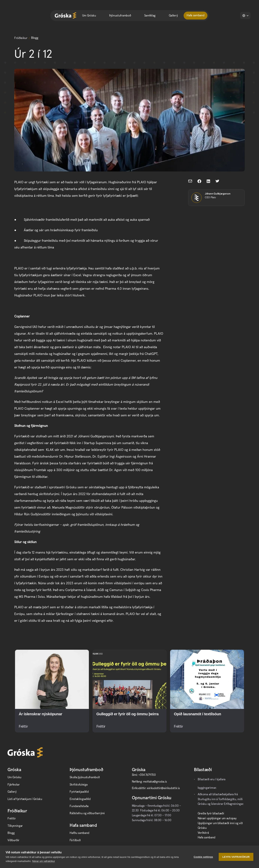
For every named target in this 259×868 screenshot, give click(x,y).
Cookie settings (203, 857)
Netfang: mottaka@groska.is (149, 782)
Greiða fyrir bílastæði (211, 813)
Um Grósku (89, 16)
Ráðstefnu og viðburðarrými (87, 813)
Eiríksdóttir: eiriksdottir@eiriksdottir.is (156, 788)
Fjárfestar (14, 785)
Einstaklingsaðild (80, 799)
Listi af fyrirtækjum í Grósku (25, 799)
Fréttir (12, 819)
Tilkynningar (15, 826)
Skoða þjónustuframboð (85, 777)
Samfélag (150, 16)
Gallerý (173, 16)
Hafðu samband (79, 833)
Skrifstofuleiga (78, 785)
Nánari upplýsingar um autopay (217, 818)
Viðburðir (13, 840)
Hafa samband (206, 837)
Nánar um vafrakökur (44, 861)
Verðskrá (203, 833)
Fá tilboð (75, 840)
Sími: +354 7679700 (144, 775)
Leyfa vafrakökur (236, 857)
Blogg (11, 833)
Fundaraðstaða (79, 806)
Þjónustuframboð (120, 16)
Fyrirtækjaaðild (79, 792)
